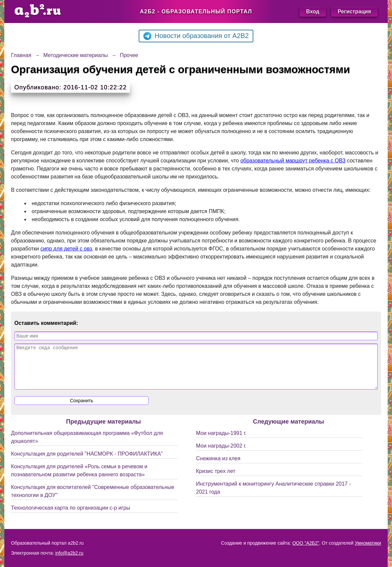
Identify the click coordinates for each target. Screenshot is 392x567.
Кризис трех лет (216, 479)
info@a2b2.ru (69, 553)
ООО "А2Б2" (306, 543)
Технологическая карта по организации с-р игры (70, 516)
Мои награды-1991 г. (221, 441)
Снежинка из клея (218, 466)
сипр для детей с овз (66, 249)
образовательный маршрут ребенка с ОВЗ (293, 161)
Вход (313, 12)
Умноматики (368, 543)
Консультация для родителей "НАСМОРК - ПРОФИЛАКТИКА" (87, 462)
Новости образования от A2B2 (196, 36)
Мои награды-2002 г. (221, 454)
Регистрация (354, 12)
